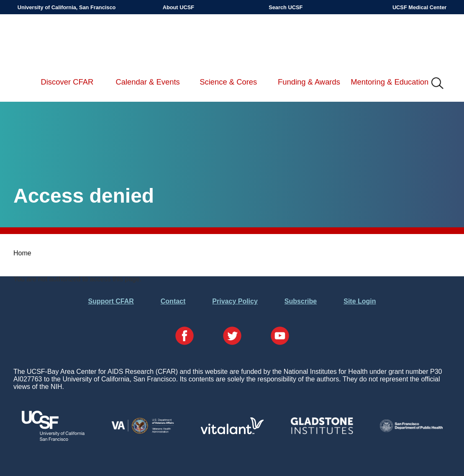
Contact (173, 301)
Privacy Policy (235, 301)
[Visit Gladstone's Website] (322, 432)
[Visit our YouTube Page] (280, 337)
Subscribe (301, 301)
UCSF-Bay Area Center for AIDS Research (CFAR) (61, 42)
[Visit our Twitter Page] (232, 337)
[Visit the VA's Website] (143, 432)
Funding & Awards (309, 82)
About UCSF (178, 7)
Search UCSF (286, 7)
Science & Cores (228, 82)
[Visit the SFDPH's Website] (411, 430)
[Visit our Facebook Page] (185, 337)
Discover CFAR (67, 82)
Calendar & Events (147, 82)
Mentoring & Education (390, 82)
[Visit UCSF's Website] (53, 439)
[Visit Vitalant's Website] (232, 432)
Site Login (360, 301)
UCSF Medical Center (419, 7)
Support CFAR (111, 301)
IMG (438, 84)
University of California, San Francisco (67, 7)
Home (22, 253)
